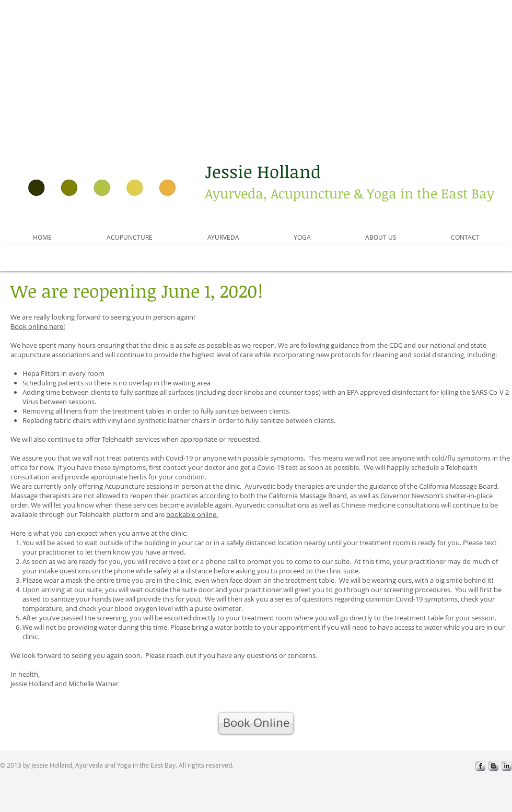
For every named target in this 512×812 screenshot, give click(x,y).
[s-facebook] (480, 766)
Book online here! (38, 326)
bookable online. (192, 514)
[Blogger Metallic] (493, 766)
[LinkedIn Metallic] (507, 766)
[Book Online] (256, 723)
